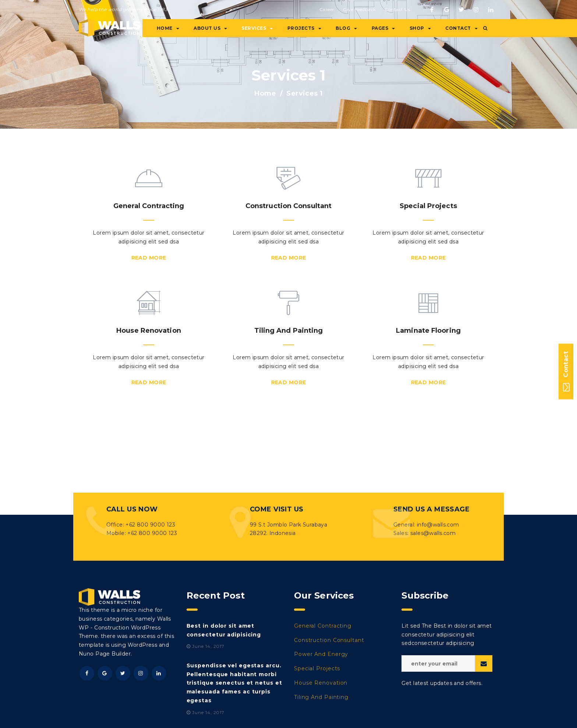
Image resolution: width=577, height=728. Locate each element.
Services (257, 28)
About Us (210, 28)
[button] (485, 28)
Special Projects (317, 668)
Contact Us (397, 9)
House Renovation (321, 683)
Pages (383, 28)
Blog (346, 28)
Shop (420, 28)
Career (327, 9)
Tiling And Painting (321, 697)
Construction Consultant (329, 640)
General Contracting (323, 626)
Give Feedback (360, 9)
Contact (461, 28)
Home (168, 28)
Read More (149, 258)
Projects (304, 28)
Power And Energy (321, 654)
